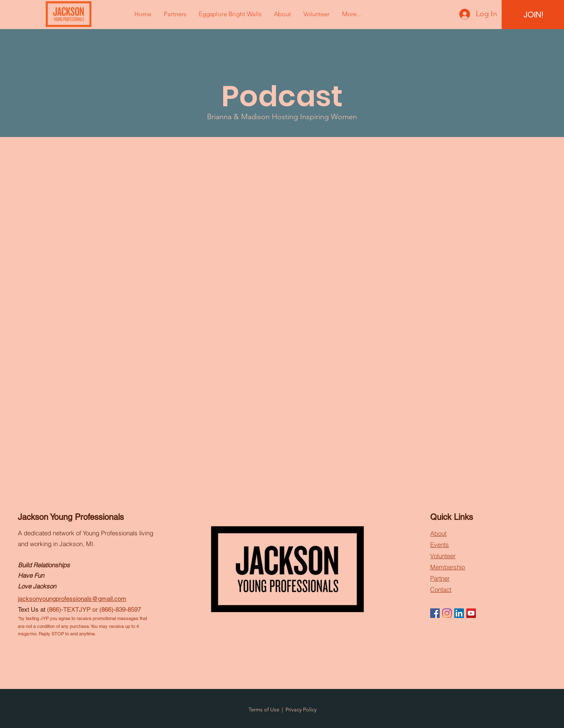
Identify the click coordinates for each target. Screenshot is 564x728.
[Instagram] (447, 613)
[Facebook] (435, 613)
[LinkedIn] (459, 613)
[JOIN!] (533, 15)
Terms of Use (264, 710)
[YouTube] (471, 613)
